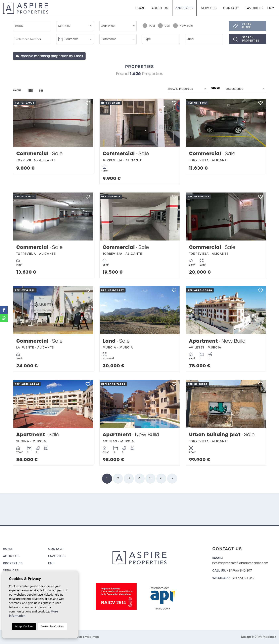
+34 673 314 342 (243, 578)
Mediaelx (269, 637)
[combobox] (32, 26)
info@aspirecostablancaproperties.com (240, 563)
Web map (92, 637)
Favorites (254, 8)
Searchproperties (251, 39)
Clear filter (247, 26)
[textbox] (33, 26)
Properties (185, 8)
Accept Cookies (24, 626)
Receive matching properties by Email (49, 56)
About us (160, 8)
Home (140, 8)
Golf (164, 26)
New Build (183, 26)
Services (209, 8)
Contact (231, 8)
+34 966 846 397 (239, 571)
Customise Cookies (52, 626)
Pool (149, 26)
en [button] (270, 8)
